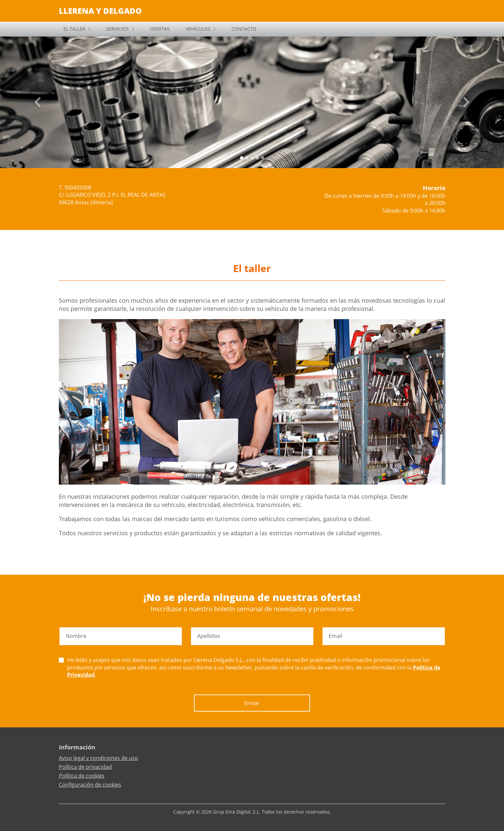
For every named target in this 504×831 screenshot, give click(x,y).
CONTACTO (244, 29)
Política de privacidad (85, 767)
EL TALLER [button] (74, 29)
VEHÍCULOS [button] (198, 29)
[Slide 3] (257, 158)
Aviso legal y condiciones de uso (98, 758)
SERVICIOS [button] (118, 29)
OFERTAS (160, 29)
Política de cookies (82, 776)
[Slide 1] (247, 158)
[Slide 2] (252, 158)
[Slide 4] (263, 158)
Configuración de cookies (90, 785)
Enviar (252, 703)
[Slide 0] (242, 158)
